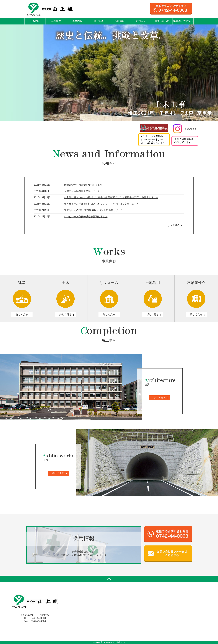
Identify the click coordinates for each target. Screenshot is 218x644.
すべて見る (175, 225)
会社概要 (56, 21)
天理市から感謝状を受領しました (82, 191)
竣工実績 (98, 21)
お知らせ (141, 21)
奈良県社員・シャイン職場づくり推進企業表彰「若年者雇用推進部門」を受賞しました (111, 197)
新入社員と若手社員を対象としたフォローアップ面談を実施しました (102, 204)
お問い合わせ (162, 21)
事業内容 (77, 21)
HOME (35, 21)
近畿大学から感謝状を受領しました (83, 185)
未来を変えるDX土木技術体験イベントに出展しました (93, 210)
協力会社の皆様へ (183, 21)
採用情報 (120, 21)
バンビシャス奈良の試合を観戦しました (86, 217)
